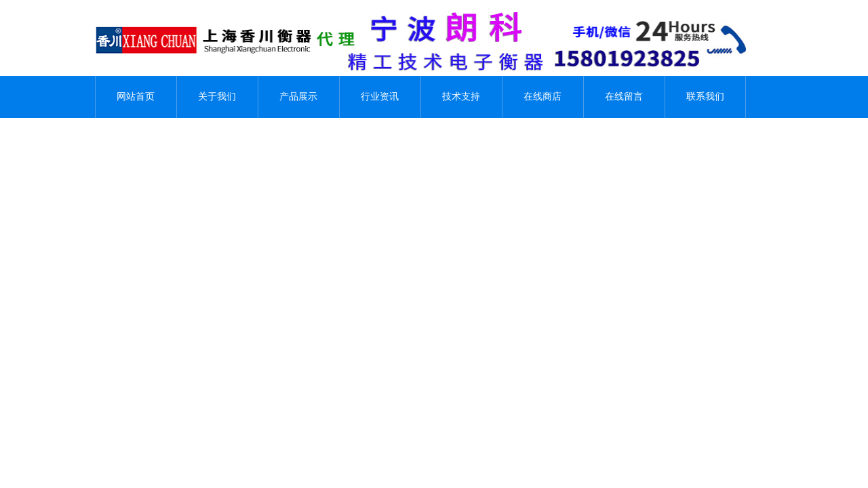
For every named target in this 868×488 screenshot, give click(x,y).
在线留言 (624, 97)
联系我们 (705, 97)
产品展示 (298, 97)
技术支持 (461, 97)
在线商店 (542, 97)
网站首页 (136, 97)
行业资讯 (380, 97)
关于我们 (217, 97)
